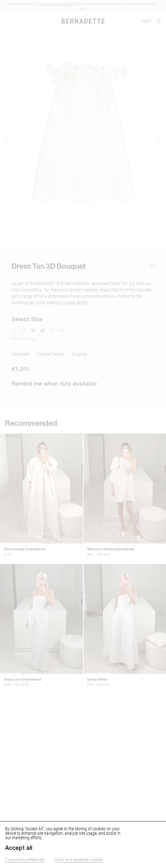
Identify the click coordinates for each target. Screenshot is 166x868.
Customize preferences (25, 860)
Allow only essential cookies (79, 860)
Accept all (19, 848)
